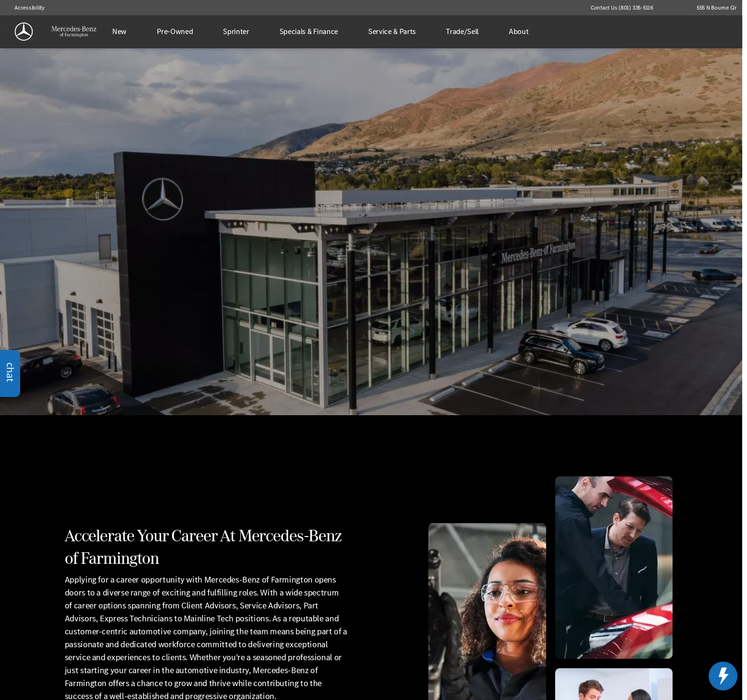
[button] (675, 8)
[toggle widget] (723, 676)
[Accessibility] (25, 8)
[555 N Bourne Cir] (712, 8)
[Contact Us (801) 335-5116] (622, 8)
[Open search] (720, 32)
